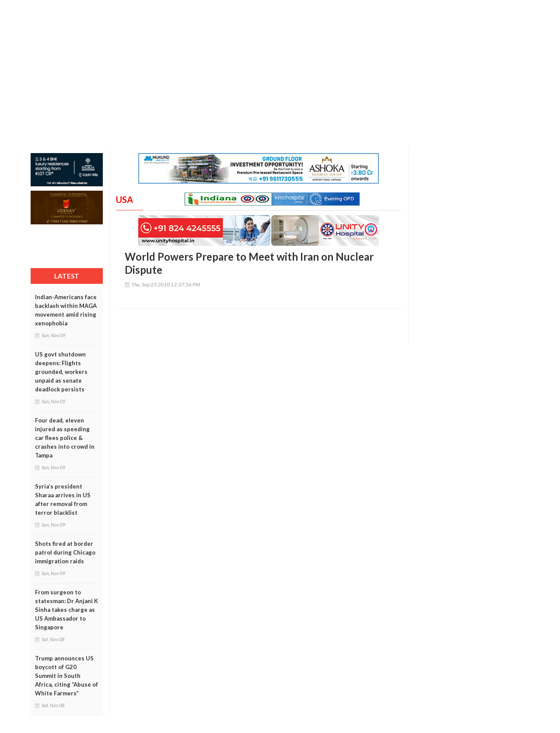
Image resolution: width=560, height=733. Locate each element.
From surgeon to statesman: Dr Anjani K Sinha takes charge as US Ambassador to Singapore (66, 610)
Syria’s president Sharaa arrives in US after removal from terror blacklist (63, 499)
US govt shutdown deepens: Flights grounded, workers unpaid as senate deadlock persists (61, 372)
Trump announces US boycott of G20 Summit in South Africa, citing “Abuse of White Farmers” (66, 676)
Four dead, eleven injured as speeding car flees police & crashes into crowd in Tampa (65, 438)
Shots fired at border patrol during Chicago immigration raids (65, 552)
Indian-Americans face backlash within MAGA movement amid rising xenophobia (66, 310)
